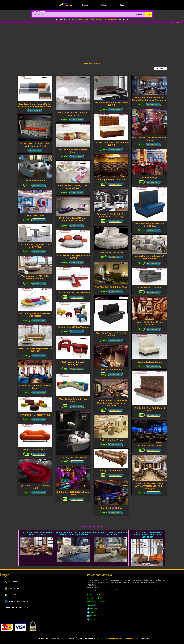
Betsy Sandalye (150, 178)
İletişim (121, 5)
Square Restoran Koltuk (150, 362)
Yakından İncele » (35, 111)
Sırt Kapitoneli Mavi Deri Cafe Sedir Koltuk (150, 225)
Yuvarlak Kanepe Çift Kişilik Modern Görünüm (35, 277)
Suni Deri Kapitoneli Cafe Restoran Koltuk (111, 144)
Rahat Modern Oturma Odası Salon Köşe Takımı (111, 534)
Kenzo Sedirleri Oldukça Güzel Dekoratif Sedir (73, 187)
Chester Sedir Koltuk (111, 508)
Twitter (91, 612)
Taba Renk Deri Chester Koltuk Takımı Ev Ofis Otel (37, 534)
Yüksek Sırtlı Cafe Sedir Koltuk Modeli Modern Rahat (35, 145)
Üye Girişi (178, 22)
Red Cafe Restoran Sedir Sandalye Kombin (150, 139)
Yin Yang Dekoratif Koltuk (73, 457)
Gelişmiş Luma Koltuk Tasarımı (73, 327)
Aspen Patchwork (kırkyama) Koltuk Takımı (150, 257)
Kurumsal (86, 5)
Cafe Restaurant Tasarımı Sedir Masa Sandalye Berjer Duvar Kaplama (111, 403)
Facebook (92, 609)
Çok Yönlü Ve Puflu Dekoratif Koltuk (35, 487)
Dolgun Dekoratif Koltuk (35, 450)
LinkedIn (92, 616)
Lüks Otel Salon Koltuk (35, 181)
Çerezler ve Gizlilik (94, 598)
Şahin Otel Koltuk (35, 215)
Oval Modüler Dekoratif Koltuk (35, 415)
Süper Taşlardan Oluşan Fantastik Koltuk (73, 257)
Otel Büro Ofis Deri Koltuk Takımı (111, 287)
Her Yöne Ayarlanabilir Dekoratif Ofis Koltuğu (35, 315)
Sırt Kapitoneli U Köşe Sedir (112, 180)
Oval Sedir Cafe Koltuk (150, 446)
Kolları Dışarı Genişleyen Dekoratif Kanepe (35, 350)
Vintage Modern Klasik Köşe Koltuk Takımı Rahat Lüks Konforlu (74, 534)
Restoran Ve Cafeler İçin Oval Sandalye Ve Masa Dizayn (111, 215)
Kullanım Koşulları (94, 595)
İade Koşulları (92, 605)
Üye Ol (173, 22)
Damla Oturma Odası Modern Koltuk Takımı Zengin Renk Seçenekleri (147, 535)
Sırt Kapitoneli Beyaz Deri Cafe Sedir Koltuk (35, 246)
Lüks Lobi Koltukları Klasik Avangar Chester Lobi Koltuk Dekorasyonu (150, 486)
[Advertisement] (92, 41)
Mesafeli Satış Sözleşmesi (97, 602)
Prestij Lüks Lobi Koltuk (111, 471)
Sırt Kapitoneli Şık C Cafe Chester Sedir (73, 493)
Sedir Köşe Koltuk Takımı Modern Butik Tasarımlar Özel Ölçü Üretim (35, 105)
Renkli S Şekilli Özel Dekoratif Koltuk (73, 151)
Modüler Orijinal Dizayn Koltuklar (73, 293)
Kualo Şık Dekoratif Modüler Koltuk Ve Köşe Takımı (73, 219)
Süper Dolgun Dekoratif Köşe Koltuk (73, 400)
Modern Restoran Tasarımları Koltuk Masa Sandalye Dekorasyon (150, 99)
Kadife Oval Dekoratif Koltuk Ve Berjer (35, 387)
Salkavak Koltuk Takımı (150, 288)
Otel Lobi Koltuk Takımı (111, 440)
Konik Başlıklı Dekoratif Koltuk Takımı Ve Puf (73, 114)
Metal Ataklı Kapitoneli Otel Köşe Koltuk (111, 104)
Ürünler (104, 5)
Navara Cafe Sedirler (111, 370)
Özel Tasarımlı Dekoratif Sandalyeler (73, 363)
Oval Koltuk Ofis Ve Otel (111, 252)
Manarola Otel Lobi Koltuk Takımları (150, 323)
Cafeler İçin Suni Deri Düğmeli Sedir (150, 409)
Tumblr (91, 619)
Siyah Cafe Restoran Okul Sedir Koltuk (111, 335)
